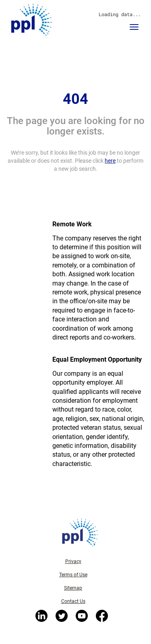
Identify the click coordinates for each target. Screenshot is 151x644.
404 (75, 99)
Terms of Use (73, 575)
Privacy (73, 561)
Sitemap (73, 588)
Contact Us (73, 601)
